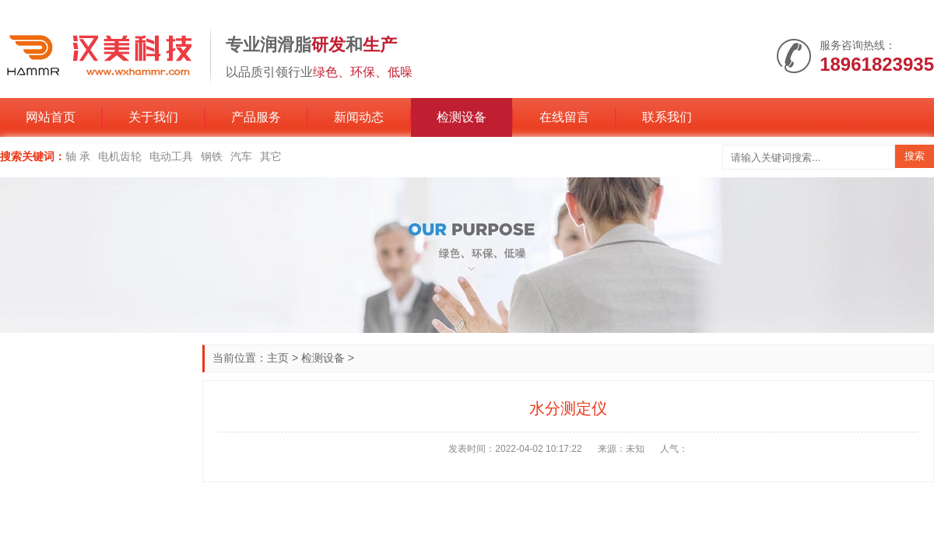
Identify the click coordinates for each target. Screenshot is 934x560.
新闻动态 (359, 117)
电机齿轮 (120, 156)
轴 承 (78, 156)
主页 (278, 358)
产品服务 (256, 117)
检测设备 (462, 117)
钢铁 (212, 156)
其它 (271, 156)
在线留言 (564, 117)
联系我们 (667, 117)
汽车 (241, 156)
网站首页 (51, 117)
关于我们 (153, 117)
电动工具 (171, 156)
